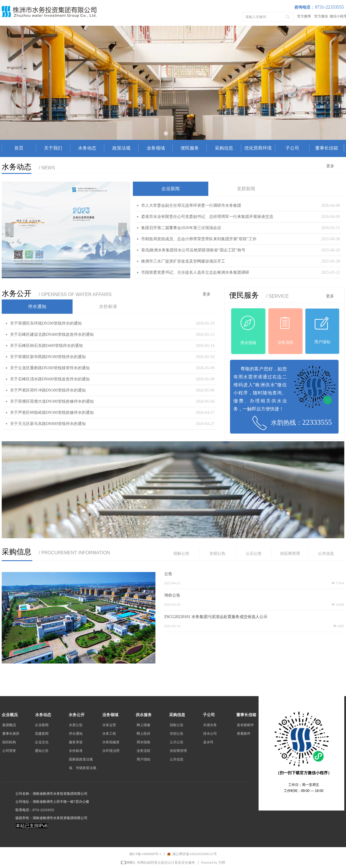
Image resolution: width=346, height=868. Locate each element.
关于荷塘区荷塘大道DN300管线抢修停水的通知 (52, 401)
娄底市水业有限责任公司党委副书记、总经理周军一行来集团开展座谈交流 (207, 217)
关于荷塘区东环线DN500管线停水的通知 (46, 323)
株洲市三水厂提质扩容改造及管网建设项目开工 (183, 261)
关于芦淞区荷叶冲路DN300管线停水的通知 (48, 390)
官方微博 (304, 16)
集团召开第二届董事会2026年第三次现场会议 (181, 228)
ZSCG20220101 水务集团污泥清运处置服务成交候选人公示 (216, 617)
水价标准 (108, 306)
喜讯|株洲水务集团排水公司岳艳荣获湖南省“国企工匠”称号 (193, 250)
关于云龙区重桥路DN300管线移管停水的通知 (50, 368)
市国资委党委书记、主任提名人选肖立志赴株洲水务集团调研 (195, 272)
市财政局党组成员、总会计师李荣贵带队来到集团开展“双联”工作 (199, 239)
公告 (168, 574)
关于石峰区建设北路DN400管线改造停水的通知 (52, 334)
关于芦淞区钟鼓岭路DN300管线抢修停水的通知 (52, 413)
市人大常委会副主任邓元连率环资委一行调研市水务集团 (191, 205)
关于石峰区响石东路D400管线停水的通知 (46, 346)
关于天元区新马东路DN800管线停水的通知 (48, 424)
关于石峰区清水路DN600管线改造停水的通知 (50, 379)
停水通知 (37, 306)
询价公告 (172, 595)
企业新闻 (171, 189)
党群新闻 (246, 189)
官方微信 (321, 16)
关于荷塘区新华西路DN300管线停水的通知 (48, 357)
